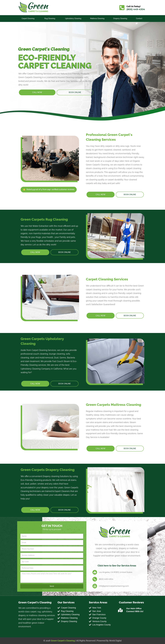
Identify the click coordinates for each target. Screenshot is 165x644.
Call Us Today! (134, 6)
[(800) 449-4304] (95, 579)
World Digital (115, 641)
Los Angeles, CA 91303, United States (115, 572)
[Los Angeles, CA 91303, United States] (95, 572)
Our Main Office (134, 608)
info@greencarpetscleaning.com (114, 586)
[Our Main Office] (120, 610)
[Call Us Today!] (122, 8)
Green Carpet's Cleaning (63, 641)
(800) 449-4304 (136, 9)
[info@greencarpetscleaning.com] (95, 586)
